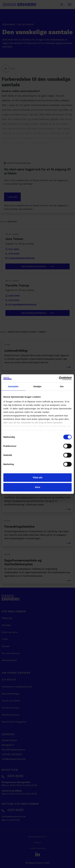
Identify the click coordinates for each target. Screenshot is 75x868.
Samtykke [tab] (13, 386)
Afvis (38, 487)
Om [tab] (62, 386)
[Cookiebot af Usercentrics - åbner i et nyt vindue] (59, 378)
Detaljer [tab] (37, 386)
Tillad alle (37, 477)
